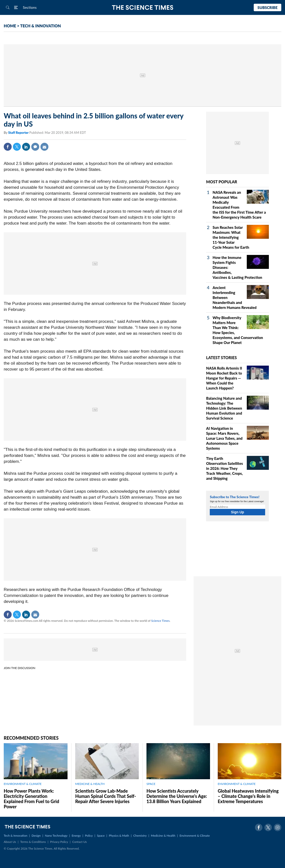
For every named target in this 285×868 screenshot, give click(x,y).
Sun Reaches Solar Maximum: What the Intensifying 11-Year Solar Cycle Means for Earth (231, 237)
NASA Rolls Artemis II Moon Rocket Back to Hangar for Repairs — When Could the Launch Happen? (224, 378)
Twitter (17, 147)
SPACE (151, 784)
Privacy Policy (59, 842)
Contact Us (79, 842)
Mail (44, 147)
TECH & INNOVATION (40, 26)
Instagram (278, 827)
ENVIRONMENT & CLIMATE (23, 784)
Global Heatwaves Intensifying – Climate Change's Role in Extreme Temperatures (248, 796)
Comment (35, 147)
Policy (89, 836)
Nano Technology (56, 836)
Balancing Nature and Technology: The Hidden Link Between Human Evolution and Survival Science (224, 408)
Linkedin (26, 147)
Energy (76, 836)
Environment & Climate (195, 836)
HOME (10, 26)
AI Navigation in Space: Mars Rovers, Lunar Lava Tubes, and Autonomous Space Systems (224, 438)
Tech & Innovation (16, 836)
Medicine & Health (163, 836)
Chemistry (140, 836)
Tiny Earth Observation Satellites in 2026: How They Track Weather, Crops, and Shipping (224, 468)
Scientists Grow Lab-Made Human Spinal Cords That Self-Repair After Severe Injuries (106, 796)
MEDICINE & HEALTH (90, 784)
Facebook (8, 147)
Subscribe (267, 7)
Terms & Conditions (33, 842)
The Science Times (143, 8)
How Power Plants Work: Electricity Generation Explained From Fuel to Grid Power (31, 799)
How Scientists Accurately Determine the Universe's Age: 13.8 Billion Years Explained (177, 796)
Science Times (160, 621)
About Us (10, 842)
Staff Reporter (19, 133)
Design (36, 836)
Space (101, 836)
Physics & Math (119, 836)
